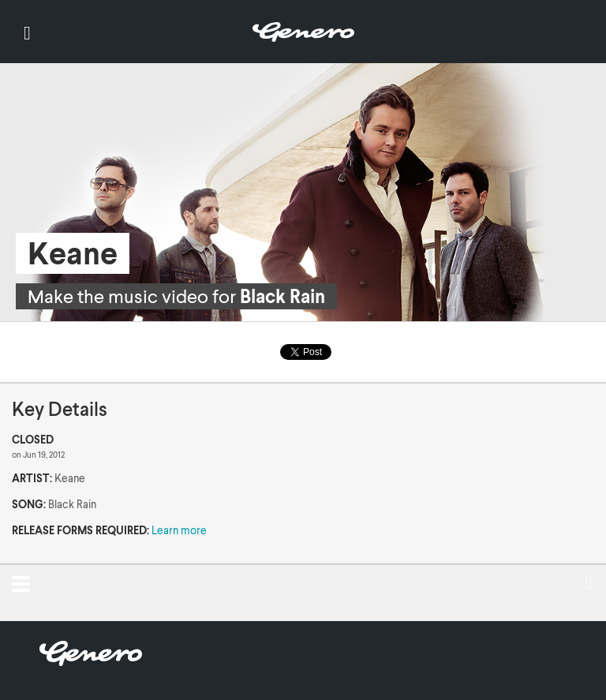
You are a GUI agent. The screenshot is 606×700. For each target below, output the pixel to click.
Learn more (179, 530)
